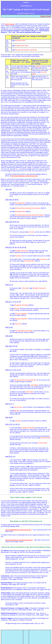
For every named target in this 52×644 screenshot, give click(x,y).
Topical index (12, 632)
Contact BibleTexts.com (40, 636)
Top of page (40, 632)
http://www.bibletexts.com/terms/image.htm (19, 540)
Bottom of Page (45, 16)
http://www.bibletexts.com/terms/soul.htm (24, 176)
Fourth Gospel (9, 24)
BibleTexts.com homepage (12, 636)
